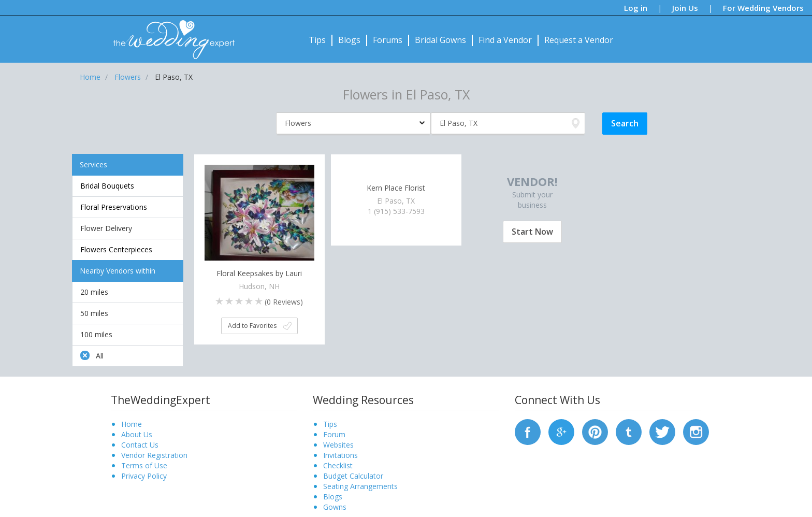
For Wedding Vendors (763, 8)
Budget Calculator (353, 476)
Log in (636, 8)
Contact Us (140, 445)
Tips (317, 40)
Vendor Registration (154, 455)
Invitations (340, 455)
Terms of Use (144, 465)
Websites (338, 445)
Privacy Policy (144, 476)
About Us (137, 434)
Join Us (685, 8)
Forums (388, 40)
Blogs (349, 40)
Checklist (338, 465)
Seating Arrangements (360, 486)
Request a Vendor (579, 40)
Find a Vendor (505, 40)
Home (132, 424)
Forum (334, 434)
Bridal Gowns (440, 40)
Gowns (335, 507)
